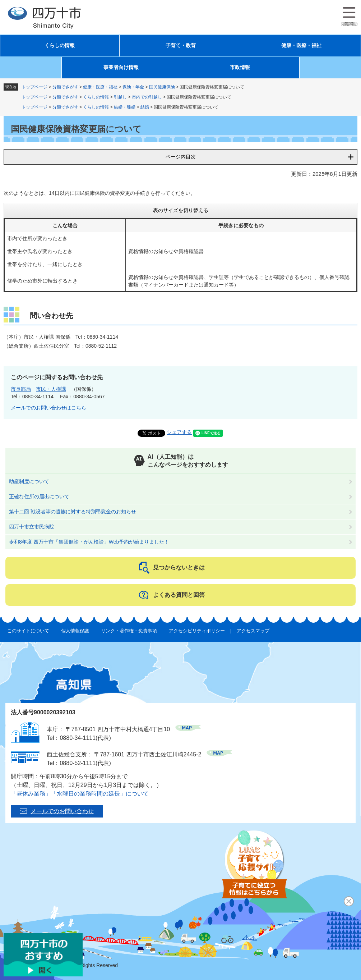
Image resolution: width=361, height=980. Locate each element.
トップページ (34, 87)
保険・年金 (133, 87)
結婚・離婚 (125, 107)
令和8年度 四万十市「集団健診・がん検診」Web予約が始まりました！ (89, 542)
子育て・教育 (181, 45)
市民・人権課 (51, 389)
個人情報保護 (75, 631)
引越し (120, 97)
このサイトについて (28, 631)
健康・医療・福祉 (301, 45)
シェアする (179, 432)
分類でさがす (65, 87)
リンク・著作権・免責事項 (129, 631)
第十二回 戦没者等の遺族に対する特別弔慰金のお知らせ (73, 512)
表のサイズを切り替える (181, 210)
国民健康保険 (162, 87)
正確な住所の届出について (39, 496)
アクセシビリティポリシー (197, 631)
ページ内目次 (181, 157)
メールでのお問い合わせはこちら (48, 408)
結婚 (145, 107)
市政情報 (240, 67)
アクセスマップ (253, 631)
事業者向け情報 (121, 67)
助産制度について (29, 481)
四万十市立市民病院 (32, 527)
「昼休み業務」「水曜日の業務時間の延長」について (80, 794)
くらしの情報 (60, 45)
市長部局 (21, 389)
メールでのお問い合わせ (62, 811)
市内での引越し (147, 97)
